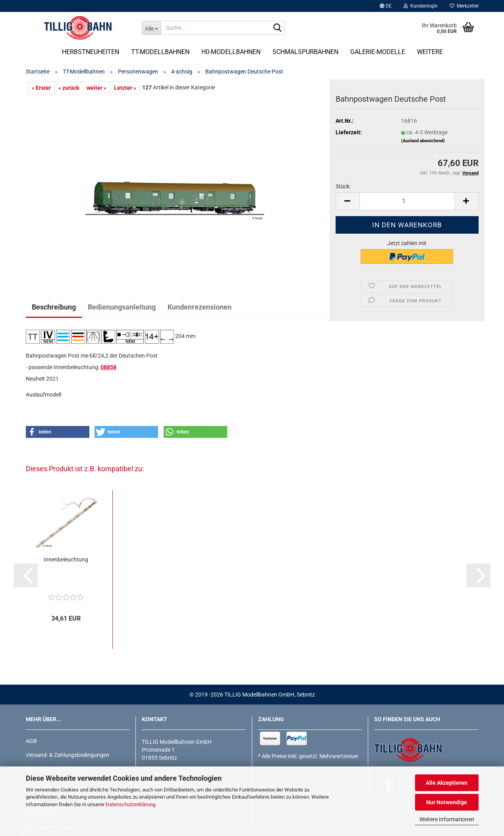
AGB (31, 741)
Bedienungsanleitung (122, 307)
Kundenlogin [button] (421, 6)
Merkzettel (464, 6)
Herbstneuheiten (91, 52)
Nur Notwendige (447, 802)
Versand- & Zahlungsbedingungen (68, 755)
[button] (386, 6)
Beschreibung (54, 307)
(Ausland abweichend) (423, 141)
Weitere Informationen (447, 819)
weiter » (97, 88)
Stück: (343, 186)
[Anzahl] (407, 201)
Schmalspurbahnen (305, 52)
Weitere (430, 52)
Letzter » (125, 88)
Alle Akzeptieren (447, 783)
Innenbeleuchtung (66, 559)
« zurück (69, 88)
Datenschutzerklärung (130, 804)
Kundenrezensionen (200, 307)
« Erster (41, 88)
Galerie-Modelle (378, 52)
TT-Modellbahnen (160, 52)
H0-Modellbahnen (231, 52)
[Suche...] (151, 28)
